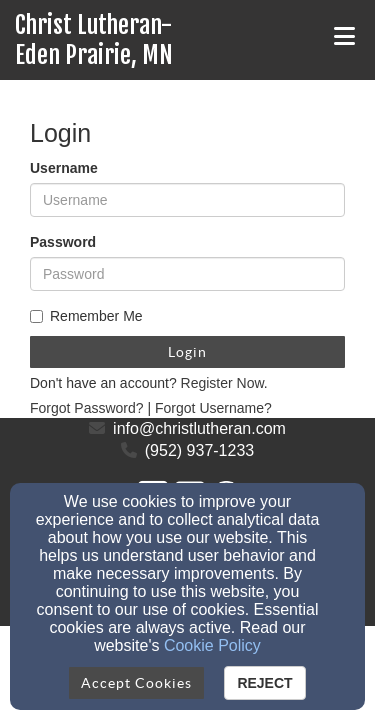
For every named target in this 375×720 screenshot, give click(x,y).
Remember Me (86, 316)
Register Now (222, 383)
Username (64, 168)
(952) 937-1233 (199, 450)
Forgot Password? (87, 408)
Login (187, 352)
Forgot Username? (213, 408)
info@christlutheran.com (199, 428)
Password (63, 242)
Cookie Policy (212, 645)
